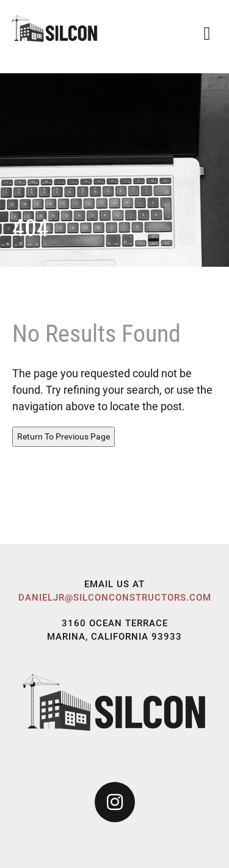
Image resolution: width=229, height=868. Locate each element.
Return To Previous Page (64, 436)
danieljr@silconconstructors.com (115, 598)
